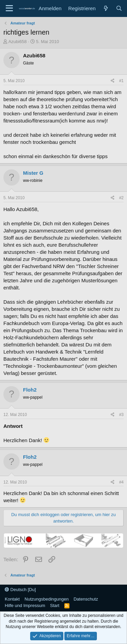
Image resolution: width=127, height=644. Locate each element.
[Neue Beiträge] (105, 8)
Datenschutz (86, 599)
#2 (121, 198)
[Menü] (9, 8)
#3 (121, 415)
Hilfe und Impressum (25, 605)
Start (55, 605)
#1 (121, 81)
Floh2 (30, 390)
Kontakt (12, 599)
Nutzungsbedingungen (47, 599)
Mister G (33, 173)
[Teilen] (113, 81)
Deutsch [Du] (20, 590)
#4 (121, 482)
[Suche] (119, 8)
